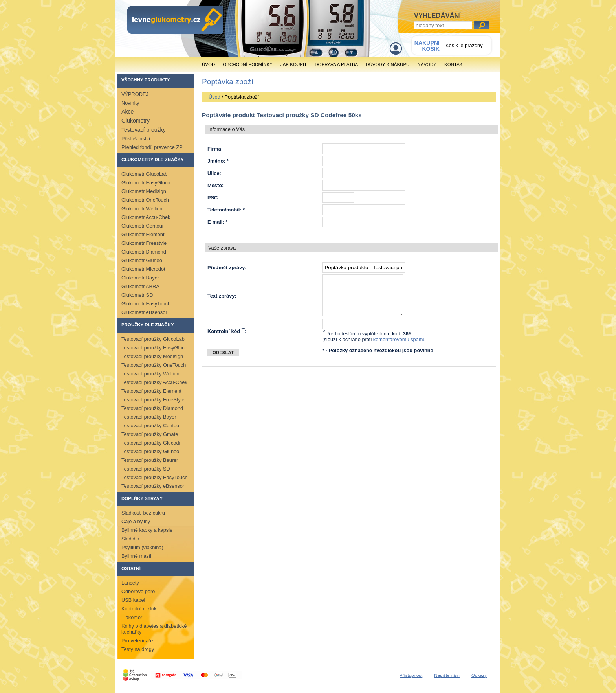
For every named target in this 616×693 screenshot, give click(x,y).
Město (215, 185)
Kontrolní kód (226, 331)
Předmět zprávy (226, 267)
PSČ (213, 198)
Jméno (215, 161)
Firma (214, 149)
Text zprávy (221, 296)
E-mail (215, 222)
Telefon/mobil (224, 210)
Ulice (214, 173)
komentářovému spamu (400, 339)
